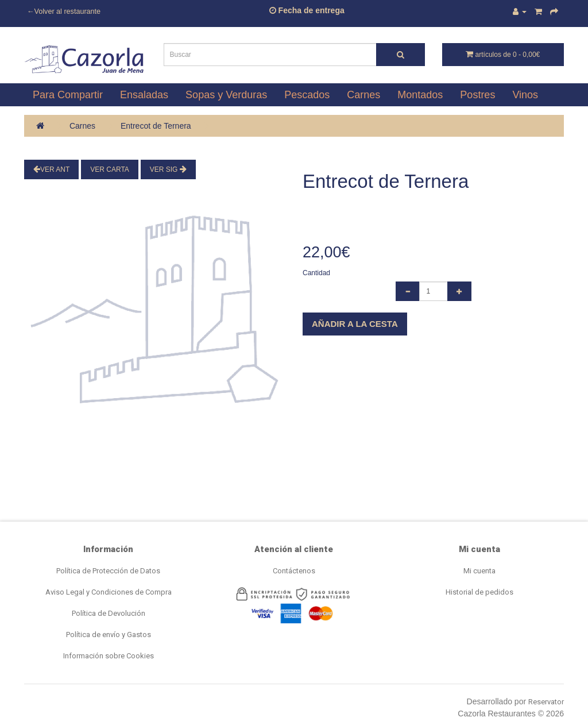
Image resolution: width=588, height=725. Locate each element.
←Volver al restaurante (64, 11)
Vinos (525, 95)
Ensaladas (144, 95)
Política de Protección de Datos (108, 571)
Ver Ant (51, 169)
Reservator (546, 702)
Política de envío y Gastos (109, 635)
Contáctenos (294, 571)
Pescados (307, 95)
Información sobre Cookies (109, 656)
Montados (420, 95)
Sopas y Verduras (226, 95)
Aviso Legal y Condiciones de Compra (109, 592)
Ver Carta (110, 169)
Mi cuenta (479, 571)
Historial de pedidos (479, 592)
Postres (477, 95)
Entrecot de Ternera (156, 126)
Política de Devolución (109, 613)
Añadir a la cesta (355, 324)
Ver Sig (168, 169)
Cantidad (316, 273)
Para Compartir (68, 95)
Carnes (363, 95)
